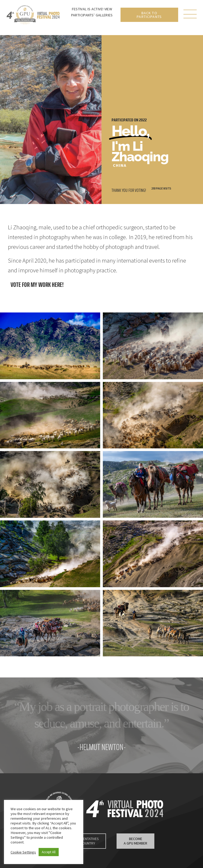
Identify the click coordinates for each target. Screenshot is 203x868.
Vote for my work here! (37, 285)
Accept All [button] (49, 852)
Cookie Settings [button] (23, 852)
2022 (143, 120)
